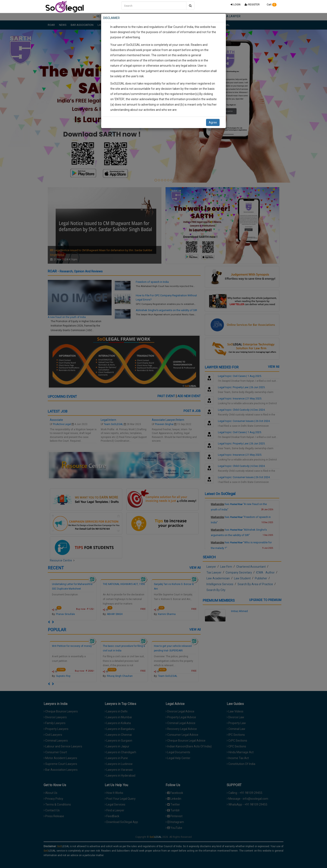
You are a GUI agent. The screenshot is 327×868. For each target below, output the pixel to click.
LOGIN (236, 5)
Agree (213, 122)
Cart (270, 5)
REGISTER (252, 5)
